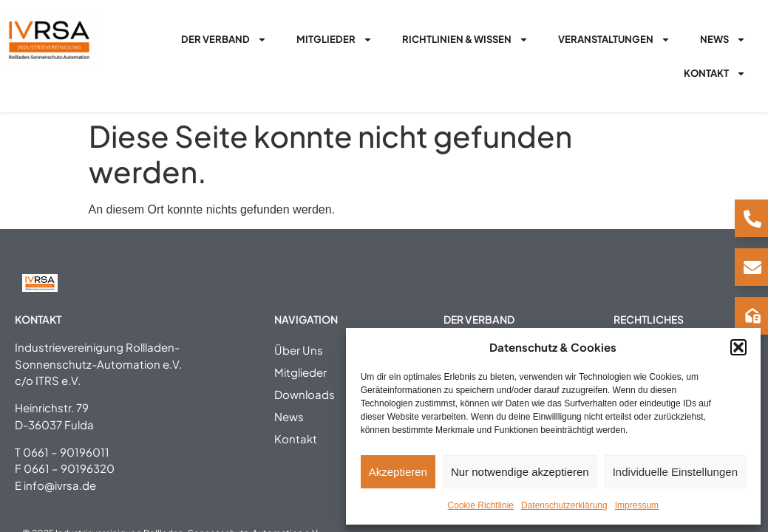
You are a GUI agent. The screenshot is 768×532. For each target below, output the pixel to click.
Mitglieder (334, 40)
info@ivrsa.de (60, 485)
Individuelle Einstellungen (675, 472)
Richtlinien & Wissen (465, 40)
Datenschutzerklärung (564, 505)
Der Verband (224, 40)
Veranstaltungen (614, 40)
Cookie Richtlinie (481, 505)
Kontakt (715, 74)
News (723, 40)
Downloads (305, 394)
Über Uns (299, 350)
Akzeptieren (398, 472)
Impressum (637, 505)
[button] (738, 347)
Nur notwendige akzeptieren (520, 472)
